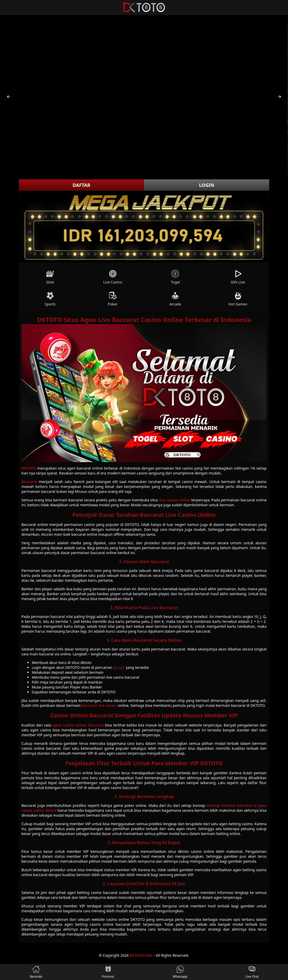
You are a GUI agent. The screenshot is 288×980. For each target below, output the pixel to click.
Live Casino (113, 277)
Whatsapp (180, 972)
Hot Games (238, 299)
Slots (50, 277)
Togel (175, 277)
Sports (50, 299)
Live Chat (252, 972)
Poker (113, 299)
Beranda (36, 972)
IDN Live (238, 277)
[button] (9, 97)
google (119, 667)
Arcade (175, 299)
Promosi (108, 972)
